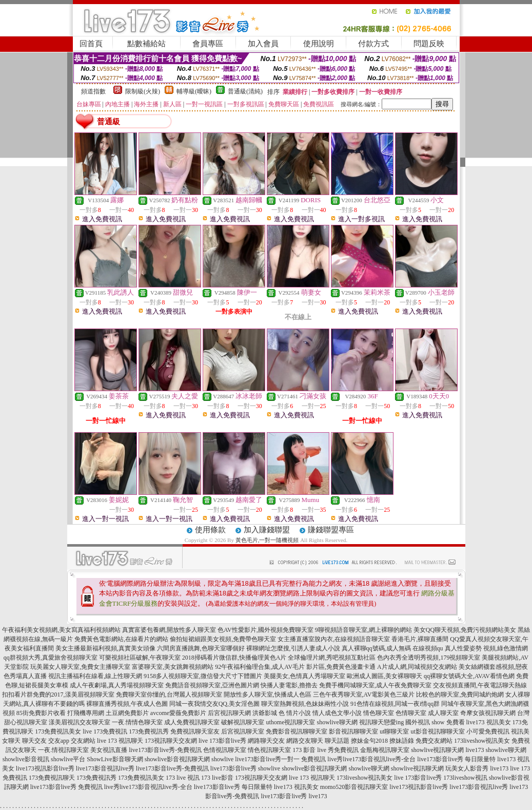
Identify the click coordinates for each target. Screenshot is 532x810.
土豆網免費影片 (127, 713)
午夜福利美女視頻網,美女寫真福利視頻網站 (61, 630)
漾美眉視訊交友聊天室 (80, 722)
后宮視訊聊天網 (229, 713)
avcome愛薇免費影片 (178, 713)
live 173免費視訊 (105, 731)
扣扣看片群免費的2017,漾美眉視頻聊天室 (58, 695)
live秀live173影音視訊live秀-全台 (371, 759)
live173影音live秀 (233, 768)
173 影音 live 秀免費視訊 (326, 750)
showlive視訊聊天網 (437, 750)
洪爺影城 (265, 713)
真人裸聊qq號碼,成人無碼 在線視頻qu (392, 648)
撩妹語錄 (402, 741)
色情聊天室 (411, 713)
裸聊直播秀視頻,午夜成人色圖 (127, 704)
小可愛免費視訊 (488, 731)
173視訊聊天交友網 (171, 741)
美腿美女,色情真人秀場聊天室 (304, 676)
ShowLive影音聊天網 (115, 759)
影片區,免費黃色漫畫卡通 (341, 667)
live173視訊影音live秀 (45, 768)
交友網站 (83, 741)
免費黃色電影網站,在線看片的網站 (121, 639)
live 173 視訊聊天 (120, 741)
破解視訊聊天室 (243, 722)
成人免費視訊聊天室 (192, 722)
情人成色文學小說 (337, 713)
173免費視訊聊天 (52, 778)
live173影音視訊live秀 (105, 768)
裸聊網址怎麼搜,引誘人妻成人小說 (293, 648)
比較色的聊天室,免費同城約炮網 (460, 695)
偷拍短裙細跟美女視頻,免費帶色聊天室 (223, 639)
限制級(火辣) (143, 91)
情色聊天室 (379, 713)
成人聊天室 (443, 713)
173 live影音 (217, 778)
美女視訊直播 (109, 750)
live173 (475, 750)
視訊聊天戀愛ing (381, 722)
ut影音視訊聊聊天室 (438, 731)
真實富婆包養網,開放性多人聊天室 (169, 630)
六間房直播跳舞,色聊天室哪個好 (201, 648)
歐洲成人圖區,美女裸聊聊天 (385, 676)
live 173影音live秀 (222, 741)
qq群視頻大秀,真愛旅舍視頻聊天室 (51, 658)
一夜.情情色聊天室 (137, 722)
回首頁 (91, 44)
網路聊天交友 (266, 741)
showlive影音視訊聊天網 (177, 759)
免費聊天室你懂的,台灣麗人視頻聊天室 (169, 695)
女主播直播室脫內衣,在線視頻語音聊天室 (334, 639)
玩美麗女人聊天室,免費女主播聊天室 (80, 667)
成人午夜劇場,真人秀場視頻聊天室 (117, 685)
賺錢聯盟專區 (331, 530)
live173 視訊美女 (489, 722)
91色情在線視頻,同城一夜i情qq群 (395, 704)
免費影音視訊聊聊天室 (297, 731)
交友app (59, 741)
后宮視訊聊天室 (243, 731)
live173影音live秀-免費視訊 (165, 750)
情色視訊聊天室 (269, 750)
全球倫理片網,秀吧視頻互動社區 (332, 658)
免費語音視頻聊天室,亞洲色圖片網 (212, 685)
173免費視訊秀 (149, 731)
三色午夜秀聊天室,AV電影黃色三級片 (364, 695)
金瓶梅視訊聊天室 (385, 750)
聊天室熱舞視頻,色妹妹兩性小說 (305, 704)
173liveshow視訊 (465, 778)
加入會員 (263, 44)
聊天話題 (337, 741)
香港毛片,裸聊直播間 (420, 639)
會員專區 (208, 44)
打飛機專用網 (86, 713)
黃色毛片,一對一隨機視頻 (267, 540)
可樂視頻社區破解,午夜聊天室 (140, 658)
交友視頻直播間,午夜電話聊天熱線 (480, 685)
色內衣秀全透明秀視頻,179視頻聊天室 (429, 658)
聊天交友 (34, 741)
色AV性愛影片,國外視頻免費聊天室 (265, 630)
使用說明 (319, 44)
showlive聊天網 (337, 722)
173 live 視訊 (183, 778)
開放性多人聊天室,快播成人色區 (268, 695)
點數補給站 (146, 44)
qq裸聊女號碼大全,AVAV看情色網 (469, 676)
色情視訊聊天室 (225, 750)
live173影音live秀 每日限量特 (456, 759)
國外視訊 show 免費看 (435, 722)
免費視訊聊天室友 (195, 731)
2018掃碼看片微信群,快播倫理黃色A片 (234, 658)
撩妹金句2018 (369, 741)
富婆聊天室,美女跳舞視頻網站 (173, 667)
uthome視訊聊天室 (290, 722)
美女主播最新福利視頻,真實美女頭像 (105, 648)
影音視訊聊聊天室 (353, 731)
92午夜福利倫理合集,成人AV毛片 (260, 667)
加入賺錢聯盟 (267, 530)
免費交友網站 (434, 741)
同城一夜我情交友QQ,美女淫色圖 (214, 704)
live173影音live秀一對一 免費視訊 (280, 759)
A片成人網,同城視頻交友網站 (417, 667)
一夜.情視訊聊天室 (63, 750)
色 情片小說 (295, 713)
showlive (222, 759)
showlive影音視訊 (26, 759)
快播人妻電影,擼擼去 (289, 685)
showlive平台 (68, 759)
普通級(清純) (245, 91)
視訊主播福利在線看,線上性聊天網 (95, 676)
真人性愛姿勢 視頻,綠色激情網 (486, 648)
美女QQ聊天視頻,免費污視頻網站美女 (465, 630)
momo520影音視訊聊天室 (354, 787)
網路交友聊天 (305, 741)
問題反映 (429, 44)
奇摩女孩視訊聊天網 (488, 713)
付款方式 (373, 44)
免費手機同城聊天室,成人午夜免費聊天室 (375, 685)
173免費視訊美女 (58, 731)
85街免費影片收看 (41, 713)
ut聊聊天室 (394, 731)
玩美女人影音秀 (467, 768)
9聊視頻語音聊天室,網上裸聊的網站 (363, 630)
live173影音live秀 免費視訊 (66, 787)
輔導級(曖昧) (194, 91)
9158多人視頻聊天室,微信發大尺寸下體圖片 (203, 676)
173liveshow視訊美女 (482, 741)
